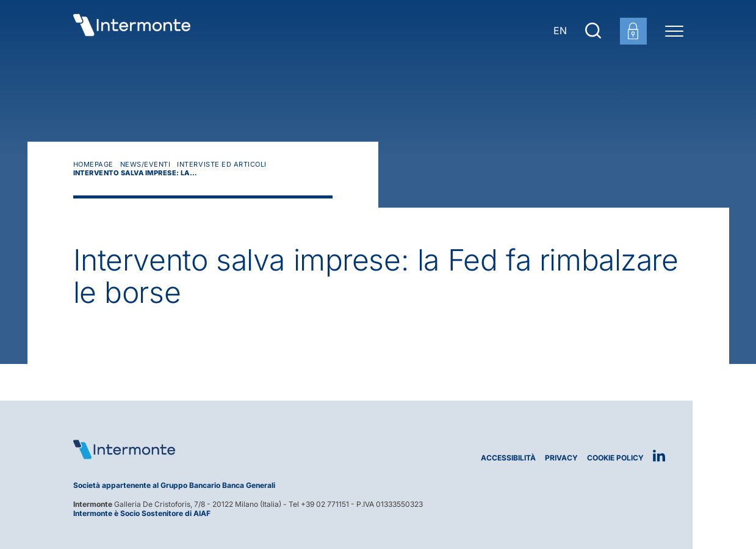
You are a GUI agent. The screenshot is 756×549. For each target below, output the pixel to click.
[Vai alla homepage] (132, 31)
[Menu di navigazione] (674, 31)
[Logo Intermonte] (221, 449)
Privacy (561, 458)
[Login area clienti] (633, 31)
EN (560, 31)
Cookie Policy (615, 458)
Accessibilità (508, 458)
